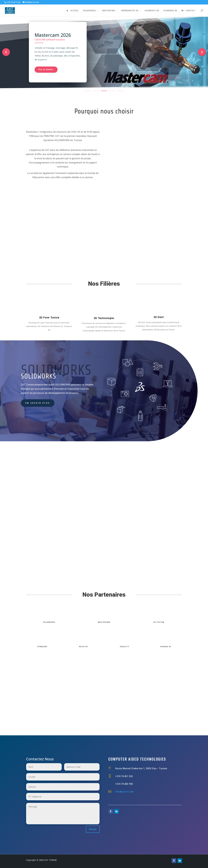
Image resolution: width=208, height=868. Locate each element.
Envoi (93, 829)
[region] (104, 54)
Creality (125, 647)
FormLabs (42, 647)
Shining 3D (166, 647)
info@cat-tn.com (124, 792)
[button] (6, 52)
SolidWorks (49, 622)
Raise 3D (83, 647)
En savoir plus (38, 403)
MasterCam (104, 622)
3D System (159, 622)
